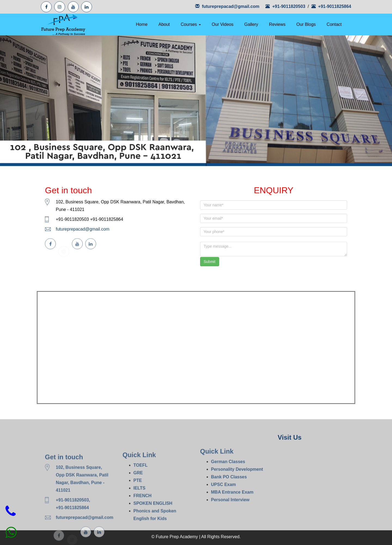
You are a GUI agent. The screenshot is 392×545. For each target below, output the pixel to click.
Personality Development (237, 484)
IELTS (139, 507)
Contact (334, 24)
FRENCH (143, 515)
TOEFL (140, 484)
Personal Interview (230, 515)
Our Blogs (306, 24)
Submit (210, 262)
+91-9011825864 (331, 6)
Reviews (277, 24)
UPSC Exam (223, 499)
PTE (138, 499)
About (164, 24)
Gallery (251, 24)
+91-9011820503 (286, 6)
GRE (138, 492)
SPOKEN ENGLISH (153, 522)
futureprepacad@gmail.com (227, 6)
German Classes (228, 477)
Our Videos (223, 24)
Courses (191, 24)
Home (142, 24)
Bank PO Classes (229, 492)
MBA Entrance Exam (232, 507)
